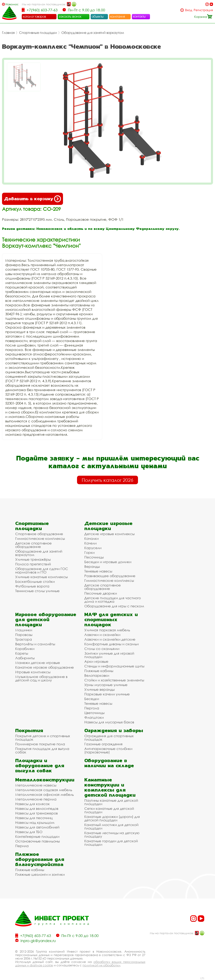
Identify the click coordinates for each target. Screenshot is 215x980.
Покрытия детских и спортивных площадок (43, 738)
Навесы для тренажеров (36, 813)
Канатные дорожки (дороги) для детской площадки (112, 818)
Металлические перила (36, 799)
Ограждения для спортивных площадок (109, 738)
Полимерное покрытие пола (40, 744)
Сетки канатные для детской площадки (109, 810)
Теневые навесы (98, 571)
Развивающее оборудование (110, 576)
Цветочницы (94, 713)
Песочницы (94, 557)
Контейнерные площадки (37, 836)
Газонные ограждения (103, 744)
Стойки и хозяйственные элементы (114, 680)
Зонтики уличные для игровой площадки (109, 655)
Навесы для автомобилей (37, 827)
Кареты (22, 653)
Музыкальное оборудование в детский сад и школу (41, 678)
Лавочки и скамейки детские (110, 639)
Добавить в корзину (33, 199)
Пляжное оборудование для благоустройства (40, 859)
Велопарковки (97, 675)
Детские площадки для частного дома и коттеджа (113, 600)
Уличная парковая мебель (107, 630)
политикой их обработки (101, 965)
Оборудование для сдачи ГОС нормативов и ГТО (42, 570)
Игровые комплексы (33, 672)
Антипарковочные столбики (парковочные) (108, 750)
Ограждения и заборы (114, 730)
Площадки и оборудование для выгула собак (40, 765)
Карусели (93, 548)
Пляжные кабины (99, 671)
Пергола (92, 708)
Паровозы (24, 635)
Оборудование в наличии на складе (109, 763)
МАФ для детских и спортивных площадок (111, 619)
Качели (90, 543)
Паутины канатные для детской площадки (111, 802)
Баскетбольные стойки (35, 581)
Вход (189, 10)
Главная (8, 33)
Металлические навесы (36, 785)
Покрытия (29, 730)
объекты (98, 16)
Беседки (92, 699)
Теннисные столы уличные (37, 591)
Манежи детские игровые (38, 663)
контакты (139, 16)
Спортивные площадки (38, 33)
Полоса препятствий (33, 564)
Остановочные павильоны (37, 841)
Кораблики (25, 649)
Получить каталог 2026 (107, 480)
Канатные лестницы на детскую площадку (112, 835)
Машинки (24, 630)
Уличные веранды (99, 689)
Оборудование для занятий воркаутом (93, 33)
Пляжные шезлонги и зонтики (40, 874)
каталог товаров (34, 16)
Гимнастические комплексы (40, 538)
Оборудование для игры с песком (114, 606)
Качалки (91, 538)
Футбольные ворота (32, 586)
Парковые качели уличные (107, 694)
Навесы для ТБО (29, 832)
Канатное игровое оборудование (45, 667)
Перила (22, 846)
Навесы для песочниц (34, 818)
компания (118, 16)
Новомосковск (12, 4)
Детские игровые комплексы (109, 534)
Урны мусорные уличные (106, 685)
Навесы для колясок (33, 804)
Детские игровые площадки (108, 526)
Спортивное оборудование (39, 534)
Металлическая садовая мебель (44, 790)
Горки (89, 552)
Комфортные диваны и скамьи (111, 644)
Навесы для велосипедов (37, 808)
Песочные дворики (101, 593)
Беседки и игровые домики (108, 562)
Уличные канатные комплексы (41, 577)
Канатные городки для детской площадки (111, 843)
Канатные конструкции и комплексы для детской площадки (110, 787)
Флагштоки (94, 717)
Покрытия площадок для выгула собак (42, 750)
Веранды (92, 566)
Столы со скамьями (102, 649)
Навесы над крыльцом (35, 822)
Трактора (24, 639)
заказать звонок (70, 16)
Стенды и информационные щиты (114, 666)
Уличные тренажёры (33, 559)
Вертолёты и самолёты (35, 644)
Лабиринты (25, 658)
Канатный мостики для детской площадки (111, 826)
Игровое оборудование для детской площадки (46, 619)
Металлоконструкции (45, 780)
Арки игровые (96, 661)
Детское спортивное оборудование (33, 545)
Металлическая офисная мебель (45, 794)
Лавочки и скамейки (102, 635)
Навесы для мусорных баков (109, 722)
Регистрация (203, 10)
